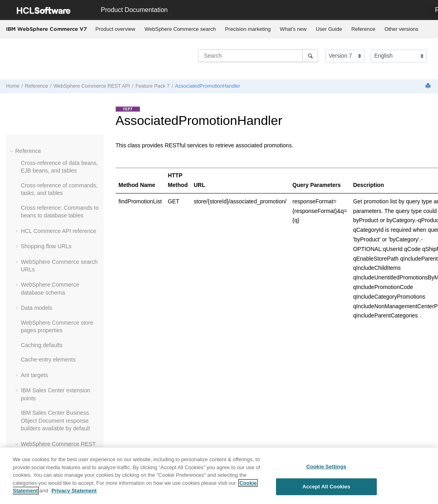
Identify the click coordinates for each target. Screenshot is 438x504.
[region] (219, 476)
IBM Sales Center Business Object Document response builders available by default (55, 421)
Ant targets (34, 375)
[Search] (310, 56)
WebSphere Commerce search (180, 29)
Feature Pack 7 (153, 86)
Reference (363, 29)
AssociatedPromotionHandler (207, 86)
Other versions (401, 29)
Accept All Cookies (326, 487)
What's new (293, 29)
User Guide (329, 29)
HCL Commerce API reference (59, 231)
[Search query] (258, 56)
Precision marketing (248, 29)
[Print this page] (429, 86)
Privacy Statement (74, 491)
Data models (37, 308)
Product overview (116, 29)
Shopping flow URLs (46, 246)
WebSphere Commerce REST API (92, 86)
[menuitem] (115, 29)
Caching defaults (42, 345)
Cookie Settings (326, 467)
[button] (12, 151)
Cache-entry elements (48, 359)
